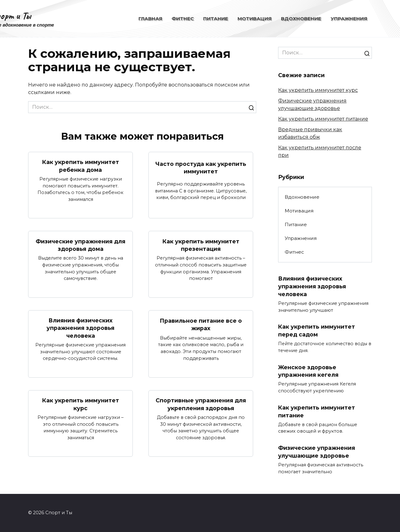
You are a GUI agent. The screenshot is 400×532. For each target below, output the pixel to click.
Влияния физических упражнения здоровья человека (80, 328)
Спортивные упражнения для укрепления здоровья (201, 405)
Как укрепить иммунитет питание (323, 119)
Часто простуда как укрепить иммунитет (201, 167)
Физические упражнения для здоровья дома (80, 245)
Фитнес (183, 19)
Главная (150, 19)
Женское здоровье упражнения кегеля (308, 371)
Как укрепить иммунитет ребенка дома (81, 166)
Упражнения (349, 19)
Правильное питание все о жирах (201, 325)
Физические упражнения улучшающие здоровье (317, 452)
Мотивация (255, 19)
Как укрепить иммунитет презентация (201, 245)
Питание (216, 19)
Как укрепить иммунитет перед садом (317, 331)
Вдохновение (301, 19)
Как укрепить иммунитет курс (81, 405)
